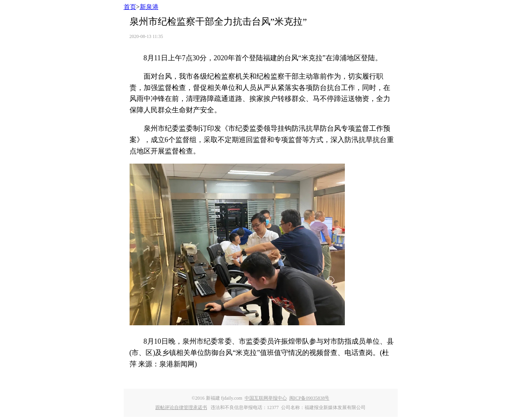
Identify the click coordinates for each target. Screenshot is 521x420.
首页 (130, 7)
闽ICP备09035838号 (309, 398)
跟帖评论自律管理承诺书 (181, 407)
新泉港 (149, 7)
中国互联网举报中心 (266, 398)
